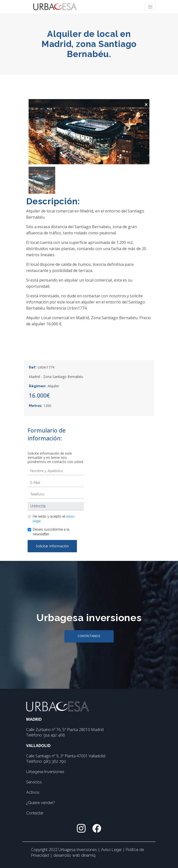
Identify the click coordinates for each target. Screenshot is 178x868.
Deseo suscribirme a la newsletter (51, 532)
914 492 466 (54, 735)
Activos (33, 792)
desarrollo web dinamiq (74, 855)
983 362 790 (55, 761)
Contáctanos (89, 636)
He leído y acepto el (54, 519)
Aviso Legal (112, 850)
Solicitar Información (52, 546)
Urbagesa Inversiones (45, 772)
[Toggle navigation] (150, 7)
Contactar (35, 813)
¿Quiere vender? (41, 803)
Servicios (34, 782)
